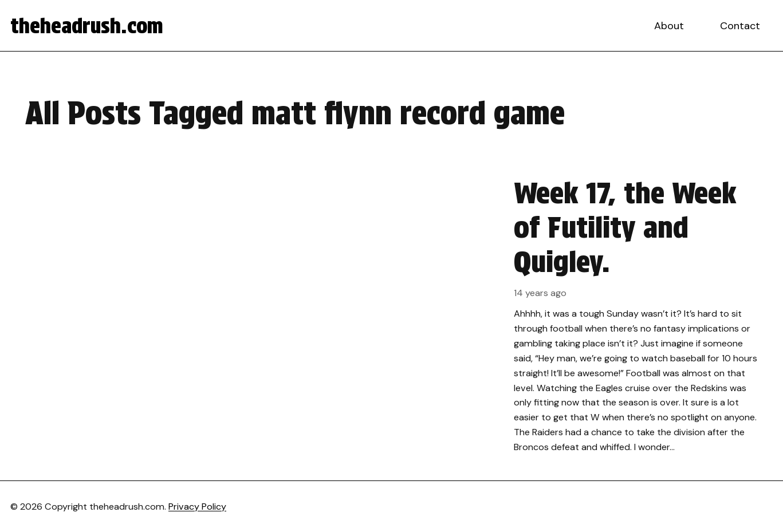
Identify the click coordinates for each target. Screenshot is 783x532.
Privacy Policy (197, 507)
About (669, 26)
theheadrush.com (87, 26)
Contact (740, 26)
